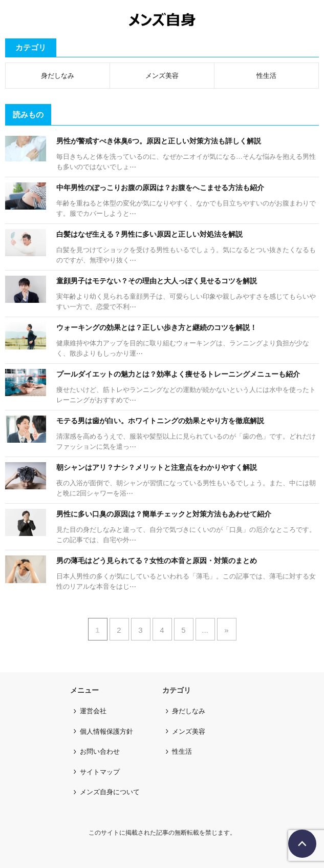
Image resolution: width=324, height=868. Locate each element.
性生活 (266, 76)
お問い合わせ (100, 751)
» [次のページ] (226, 630)
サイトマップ (100, 772)
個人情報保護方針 (106, 731)
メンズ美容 (162, 76)
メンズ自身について (110, 792)
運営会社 (93, 711)
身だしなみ (58, 76)
